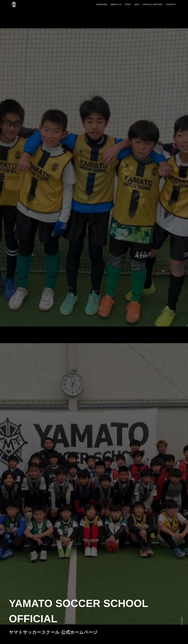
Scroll (182, 621)
